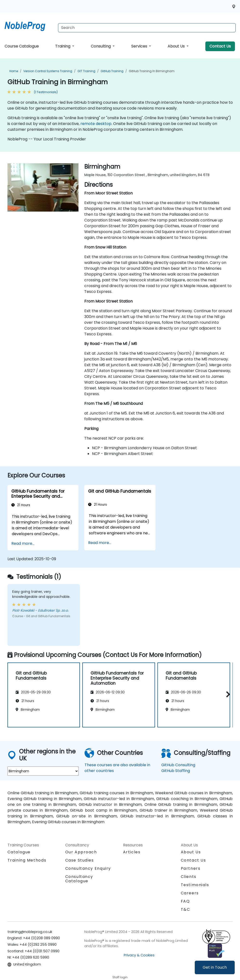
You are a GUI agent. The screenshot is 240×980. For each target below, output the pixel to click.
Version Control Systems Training (48, 71)
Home (14, 71)
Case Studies (80, 860)
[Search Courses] (147, 28)
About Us (177, 46)
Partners (191, 868)
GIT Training (86, 71)
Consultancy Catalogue (79, 879)
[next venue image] (73, 189)
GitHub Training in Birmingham (152, 71)
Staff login (120, 977)
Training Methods (27, 860)
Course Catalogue (22, 46)
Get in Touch (215, 967)
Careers (190, 893)
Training (63, 46)
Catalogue (19, 852)
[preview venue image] (13, 189)
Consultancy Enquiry (88, 869)
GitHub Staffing (176, 771)
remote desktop (96, 124)
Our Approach (81, 852)
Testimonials (195, 885)
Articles (132, 852)
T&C (185, 909)
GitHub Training (112, 71)
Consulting (101, 46)
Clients (189, 877)
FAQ (185, 901)
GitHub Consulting (178, 765)
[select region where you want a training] (43, 771)
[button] (227, 694)
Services (140, 46)
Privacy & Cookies (139, 955)
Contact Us (220, 46)
